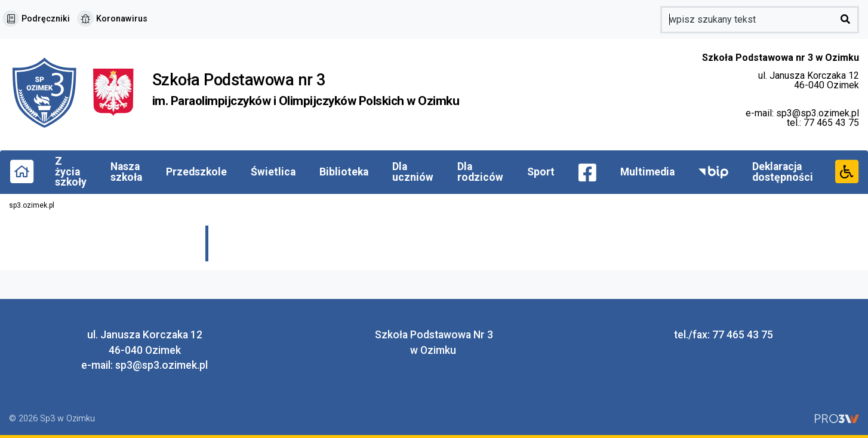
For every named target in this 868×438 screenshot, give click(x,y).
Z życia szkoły (71, 172)
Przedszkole (196, 172)
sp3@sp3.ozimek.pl (818, 113)
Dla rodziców (480, 172)
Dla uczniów (413, 172)
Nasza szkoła (126, 172)
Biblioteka (344, 172)
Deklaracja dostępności (783, 172)
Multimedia (647, 172)
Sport (541, 172)
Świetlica (273, 172)
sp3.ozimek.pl (32, 205)
